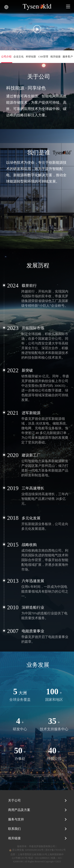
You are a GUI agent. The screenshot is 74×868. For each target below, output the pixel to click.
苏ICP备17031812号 (56, 850)
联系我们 (14, 829)
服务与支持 (16, 819)
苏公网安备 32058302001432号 (26, 850)
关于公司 (14, 800)
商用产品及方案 (19, 810)
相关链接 (14, 838)
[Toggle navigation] (68, 6)
